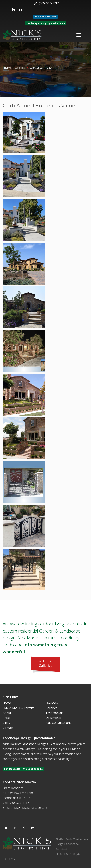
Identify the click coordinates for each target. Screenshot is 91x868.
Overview (52, 703)
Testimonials (54, 713)
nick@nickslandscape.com (30, 808)
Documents (53, 718)
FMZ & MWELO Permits (19, 708)
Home (7, 68)
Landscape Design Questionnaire (46, 23)
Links (6, 723)
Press (7, 718)
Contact (8, 728)
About (7, 713)
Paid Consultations (45, 17)
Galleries (20, 68)
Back (50, 68)
